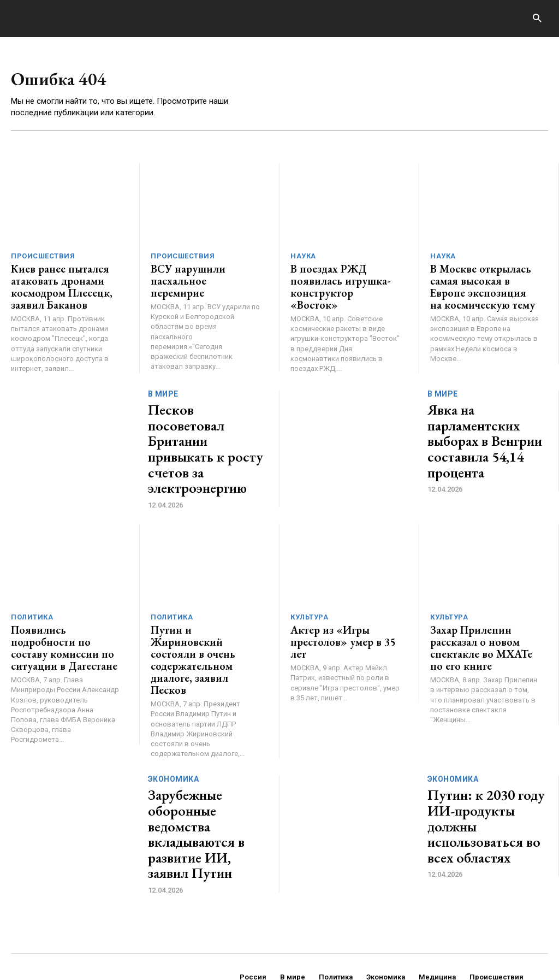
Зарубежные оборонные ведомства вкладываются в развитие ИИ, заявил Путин (207, 757)
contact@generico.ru (228, 940)
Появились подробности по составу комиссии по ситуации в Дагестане (63, 607)
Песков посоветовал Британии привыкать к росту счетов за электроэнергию (205, 430)
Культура (309, 585)
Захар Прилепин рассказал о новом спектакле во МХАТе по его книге (484, 607)
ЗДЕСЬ (114, 940)
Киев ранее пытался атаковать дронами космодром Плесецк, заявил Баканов (55, 285)
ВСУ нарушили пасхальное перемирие (205, 275)
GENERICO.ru (91, 933)
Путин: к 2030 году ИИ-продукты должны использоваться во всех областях (485, 757)
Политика (32, 585)
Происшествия (43, 258)
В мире (163, 398)
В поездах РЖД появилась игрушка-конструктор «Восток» (345, 280)
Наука (303, 258)
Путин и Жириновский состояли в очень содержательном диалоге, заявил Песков (205, 612)
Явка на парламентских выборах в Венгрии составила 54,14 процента (485, 430)
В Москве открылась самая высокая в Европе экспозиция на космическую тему (479, 285)
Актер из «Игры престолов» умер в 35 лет (343, 602)
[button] (537, 19)
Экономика (174, 719)
